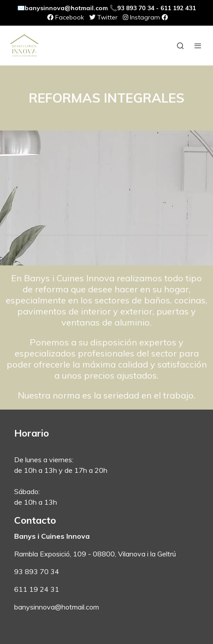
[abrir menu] (198, 46)
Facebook (66, 17)
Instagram (141, 17)
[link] (24, 46)
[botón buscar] (180, 46)
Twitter (103, 17)
